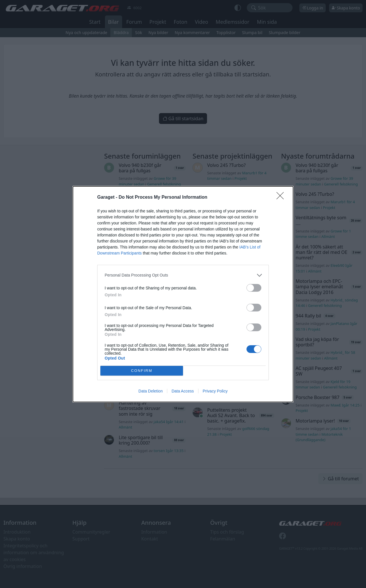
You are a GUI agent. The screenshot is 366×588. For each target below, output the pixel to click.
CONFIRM (142, 371)
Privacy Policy (215, 391)
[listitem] (183, 275)
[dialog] (183, 294)
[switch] (254, 288)
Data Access (183, 391)
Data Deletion (151, 391)
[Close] (282, 198)
